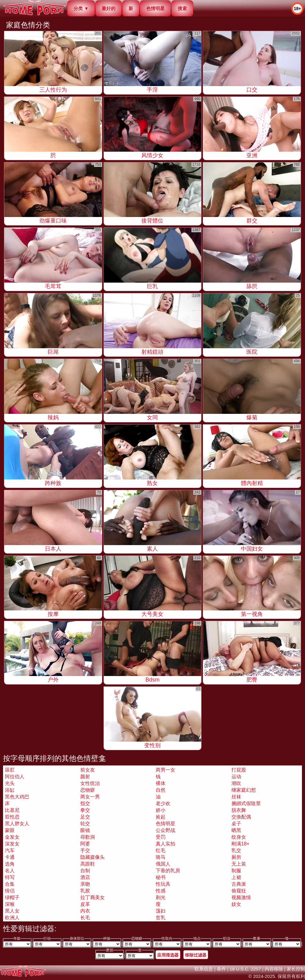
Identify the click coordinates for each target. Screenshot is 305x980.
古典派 (239, 884)
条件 (221, 969)
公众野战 (165, 830)
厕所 (236, 857)
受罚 (161, 837)
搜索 (182, 8)
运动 (236, 777)
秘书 (161, 877)
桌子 (236, 824)
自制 (85, 871)
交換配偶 (241, 817)
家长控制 (296, 969)
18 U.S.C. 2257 (245, 969)
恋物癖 (88, 790)
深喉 (10, 904)
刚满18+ (240, 844)
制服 (236, 871)
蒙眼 (10, 830)
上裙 (236, 877)
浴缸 (10, 790)
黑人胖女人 (17, 824)
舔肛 (10, 770)
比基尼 (12, 810)
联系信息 (204, 969)
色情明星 (155, 8)
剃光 (161, 897)
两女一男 (90, 797)
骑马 (161, 857)
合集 (10, 884)
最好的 (109, 8)
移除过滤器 (196, 955)
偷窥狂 (239, 891)
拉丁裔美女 (93, 897)
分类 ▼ (81, 8)
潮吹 (236, 783)
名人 (10, 871)
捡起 (161, 817)
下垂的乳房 (168, 871)
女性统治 (90, 783)
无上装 (239, 864)
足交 (85, 817)
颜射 (85, 777)
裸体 (161, 783)
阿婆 (85, 844)
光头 (10, 783)
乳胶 (85, 891)
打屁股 (239, 770)
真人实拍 (165, 844)
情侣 (10, 891)
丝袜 (236, 797)
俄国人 (163, 864)
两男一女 (165, 770)
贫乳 (161, 918)
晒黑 (236, 830)
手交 (85, 850)
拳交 (85, 810)
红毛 (161, 850)
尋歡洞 (88, 837)
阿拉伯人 (15, 777)
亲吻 (85, 884)
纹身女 (239, 837)
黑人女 (12, 911)
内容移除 (274, 969)
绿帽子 (12, 897)
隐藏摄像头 (93, 857)
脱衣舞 (239, 810)
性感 (161, 891)
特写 (10, 877)
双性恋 (12, 817)
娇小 (161, 810)
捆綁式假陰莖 (246, 803)
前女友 (88, 770)
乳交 (236, 850)
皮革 (85, 904)
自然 (161, 790)
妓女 (236, 904)
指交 (85, 803)
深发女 (12, 844)
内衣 (85, 911)
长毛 (85, 918)
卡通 (10, 857)
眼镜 (85, 830)
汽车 (10, 850)
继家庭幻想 (244, 790)
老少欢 (163, 803)
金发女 (12, 837)
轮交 (85, 824)
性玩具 (163, 884)
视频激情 (241, 897)
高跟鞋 (88, 864)
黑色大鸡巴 (17, 797)
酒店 (85, 877)
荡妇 (161, 911)
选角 (10, 864)
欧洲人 (12, 918)
